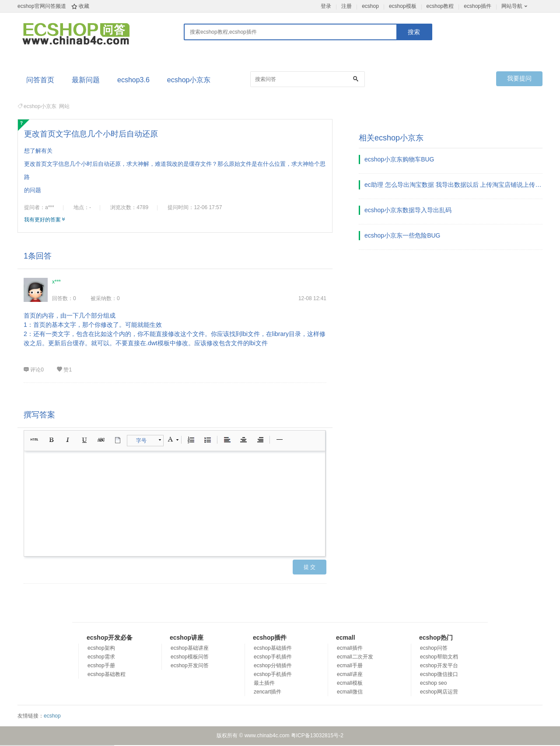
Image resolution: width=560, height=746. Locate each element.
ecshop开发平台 (439, 665)
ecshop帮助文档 (439, 657)
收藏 (84, 6)
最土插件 (264, 683)
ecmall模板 (350, 683)
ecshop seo (433, 683)
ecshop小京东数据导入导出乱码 (408, 210)
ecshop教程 (440, 6)
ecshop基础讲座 (190, 648)
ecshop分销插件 (273, 665)
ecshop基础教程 (107, 674)
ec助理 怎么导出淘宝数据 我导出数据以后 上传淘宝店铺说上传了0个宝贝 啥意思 (454, 185)
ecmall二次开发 (355, 657)
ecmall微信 (350, 692)
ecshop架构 (101, 648)
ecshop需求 (101, 657)
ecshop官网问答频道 (42, 6)
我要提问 (519, 78)
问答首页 (40, 80)
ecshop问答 (434, 648)
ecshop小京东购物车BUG (399, 159)
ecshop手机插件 (273, 657)
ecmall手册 (350, 665)
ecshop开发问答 (190, 665)
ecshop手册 (101, 665)
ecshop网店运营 (439, 692)
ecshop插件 (478, 6)
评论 (34, 370)
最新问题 (86, 80)
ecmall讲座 (350, 674)
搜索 (414, 32)
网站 (64, 106)
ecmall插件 (350, 648)
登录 (326, 6)
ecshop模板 (403, 6)
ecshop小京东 (189, 80)
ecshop (370, 6)
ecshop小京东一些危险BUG (402, 235)
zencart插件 (268, 692)
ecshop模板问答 (190, 657)
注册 (346, 6)
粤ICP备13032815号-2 (317, 735)
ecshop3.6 (133, 80)
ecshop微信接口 (439, 674)
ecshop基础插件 (273, 648)
